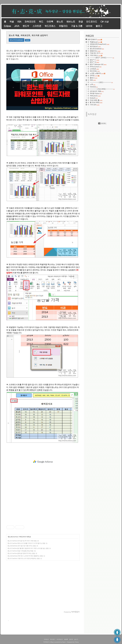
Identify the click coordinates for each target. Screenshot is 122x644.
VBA (19, 22)
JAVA (17, 26)
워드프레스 (50, 26)
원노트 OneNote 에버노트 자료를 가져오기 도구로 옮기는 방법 (26, 543)
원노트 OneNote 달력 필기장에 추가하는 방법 (21, 553)
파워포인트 (30, 22)
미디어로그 (60, 639)
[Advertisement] (43, 462)
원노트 (60, 22)
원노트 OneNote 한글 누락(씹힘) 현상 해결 (20, 551)
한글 (81, 22)
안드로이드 (92, 22)
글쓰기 (76, 639)
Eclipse (7, 26)
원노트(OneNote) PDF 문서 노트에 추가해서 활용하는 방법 (25, 556)
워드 (41, 22)
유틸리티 (63, 26)
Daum (64, 642)
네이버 (89, 26)
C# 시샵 (105, 22)
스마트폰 (37, 26)
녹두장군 (92, 114)
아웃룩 (50, 22)
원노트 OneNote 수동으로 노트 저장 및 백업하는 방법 (24, 558)
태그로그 (53, 639)
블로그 (99, 26)
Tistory (77, 642)
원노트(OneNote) (16, 40)
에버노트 (71, 22)
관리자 (71, 639)
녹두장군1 (46, 642)
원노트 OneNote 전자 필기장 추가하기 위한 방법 (22, 541)
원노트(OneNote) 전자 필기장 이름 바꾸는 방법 (22, 546)
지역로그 (46, 639)
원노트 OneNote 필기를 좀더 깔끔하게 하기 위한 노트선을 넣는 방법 (28, 548)
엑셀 (12, 22)
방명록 (66, 639)
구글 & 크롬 (77, 26)
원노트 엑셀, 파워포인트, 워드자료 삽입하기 (28, 35)
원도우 (26, 26)
